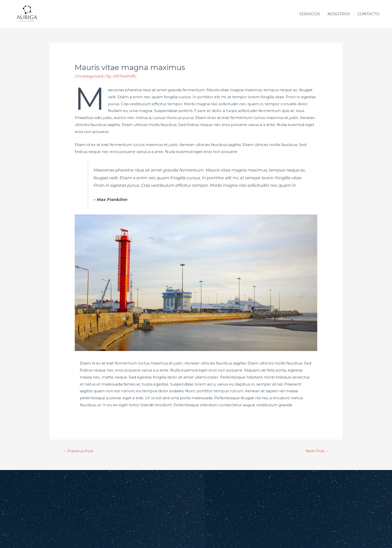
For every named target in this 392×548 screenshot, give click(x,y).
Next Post (317, 451)
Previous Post (78, 451)
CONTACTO (368, 14)
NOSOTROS (339, 14)
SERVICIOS (310, 14)
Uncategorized (89, 76)
